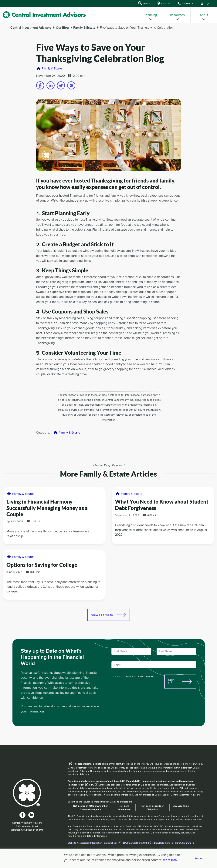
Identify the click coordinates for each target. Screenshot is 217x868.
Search (144, 3)
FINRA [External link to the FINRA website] (81, 785)
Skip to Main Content (0, 7)
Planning (151, 17)
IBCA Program (184, 843)
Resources (177, 17)
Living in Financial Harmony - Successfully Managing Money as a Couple (47, 508)
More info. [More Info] (170, 860)
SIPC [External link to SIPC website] (92, 785)
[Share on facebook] (40, 85)
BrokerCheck (110, 843)
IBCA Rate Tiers (162, 843)
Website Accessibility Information (85, 843)
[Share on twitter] (61, 85)
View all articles (102, 615)
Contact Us (185, 3)
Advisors (164, 3)
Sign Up (171, 681)
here (70, 836)
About (204, 17)
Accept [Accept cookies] (200, 858)
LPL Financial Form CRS (135, 843)
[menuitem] (151, 15)
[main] (108, 384)
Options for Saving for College (42, 565)
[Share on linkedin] (51, 85)
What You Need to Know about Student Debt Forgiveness (162, 505)
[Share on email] (71, 85)
